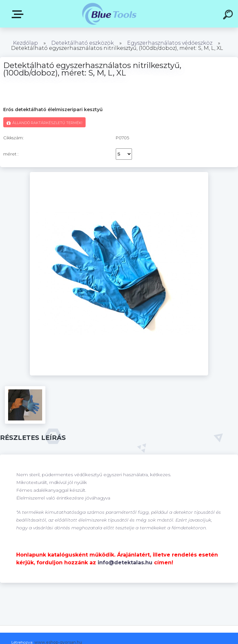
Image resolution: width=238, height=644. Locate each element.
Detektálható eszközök (83, 43)
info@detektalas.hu (125, 563)
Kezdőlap (25, 43)
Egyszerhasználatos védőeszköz (170, 43)
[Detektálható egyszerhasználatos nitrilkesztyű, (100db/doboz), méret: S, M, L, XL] (119, 174)
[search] (229, 16)
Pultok (19, 14)
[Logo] (109, 14)
